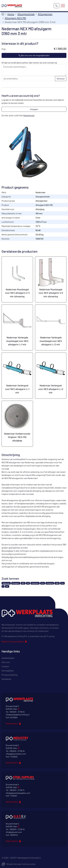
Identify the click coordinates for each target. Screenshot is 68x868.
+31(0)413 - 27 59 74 (17, 790)
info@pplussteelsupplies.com (18, 793)
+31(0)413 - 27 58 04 (17, 712)
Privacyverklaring (10, 675)
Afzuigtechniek (26, 14)
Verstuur (61, 78)
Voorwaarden (8, 671)
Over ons (6, 662)
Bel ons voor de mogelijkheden (34, 55)
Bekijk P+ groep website (13, 641)
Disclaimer (6, 679)
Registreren (29, 115)
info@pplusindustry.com (16, 754)
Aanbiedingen (8, 658)
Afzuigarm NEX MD (15, 18)
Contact (5, 666)
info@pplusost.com (14, 832)
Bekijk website (12, 724)
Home (11, 14)
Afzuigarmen (45, 14)
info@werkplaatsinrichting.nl (18, 715)
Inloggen (34, 109)
